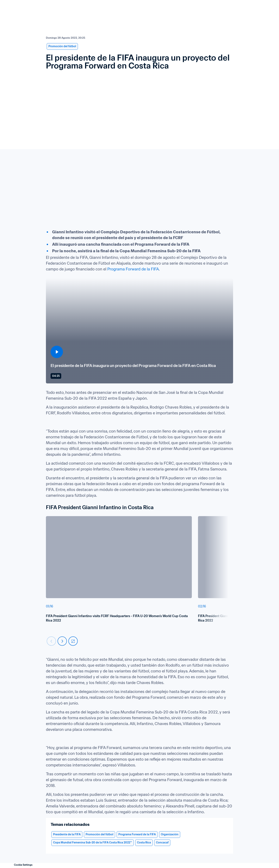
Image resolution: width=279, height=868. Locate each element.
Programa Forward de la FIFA (133, 269)
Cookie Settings (23, 865)
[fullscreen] (73, 641)
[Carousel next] (62, 641)
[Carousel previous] (51, 641)
